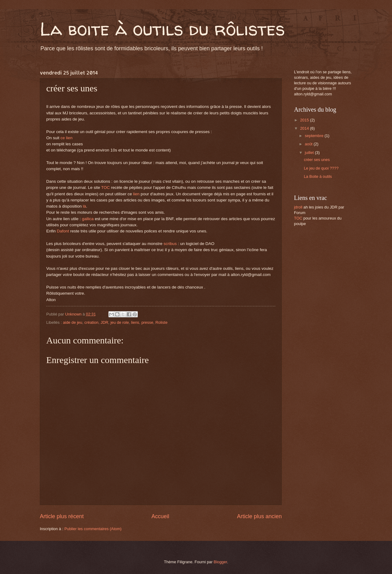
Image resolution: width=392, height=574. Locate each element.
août (309, 144)
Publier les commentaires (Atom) (93, 529)
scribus (170, 244)
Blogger (221, 562)
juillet (310, 153)
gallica (88, 219)
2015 (305, 120)
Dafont (63, 231)
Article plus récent (62, 516)
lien (136, 194)
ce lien (67, 138)
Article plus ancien (259, 516)
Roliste (161, 322)
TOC (105, 188)
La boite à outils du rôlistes (162, 29)
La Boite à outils (318, 176)
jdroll (298, 207)
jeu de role (120, 322)
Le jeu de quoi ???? (321, 168)
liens (135, 322)
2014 (305, 128)
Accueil (160, 516)
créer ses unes (317, 160)
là (84, 206)
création (92, 322)
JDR (105, 322)
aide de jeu (72, 322)
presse (147, 322)
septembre (315, 136)
